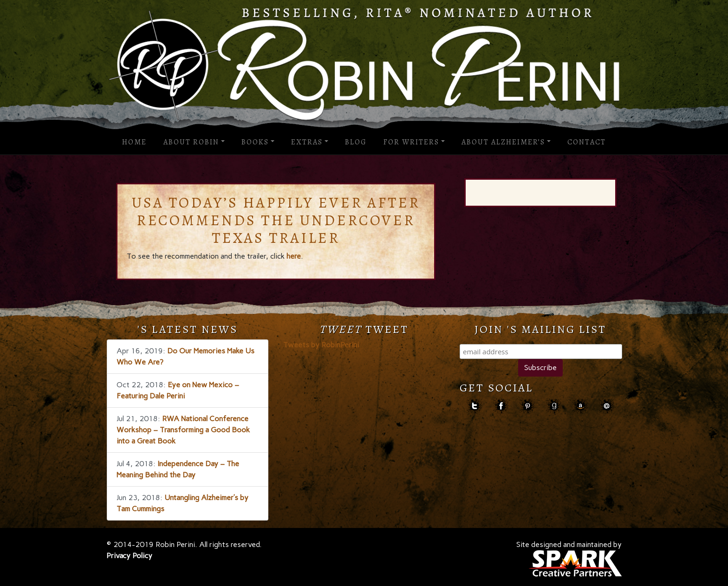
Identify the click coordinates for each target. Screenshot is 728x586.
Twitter (474, 406)
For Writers (411, 142)
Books (255, 142)
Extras (307, 142)
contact (607, 406)
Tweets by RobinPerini (321, 345)
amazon (580, 406)
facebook (501, 406)
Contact (587, 142)
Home (134, 142)
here (294, 256)
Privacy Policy (129, 556)
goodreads (554, 406)
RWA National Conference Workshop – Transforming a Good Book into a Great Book (183, 430)
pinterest (527, 406)
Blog (356, 142)
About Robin (191, 142)
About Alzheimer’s (503, 142)
